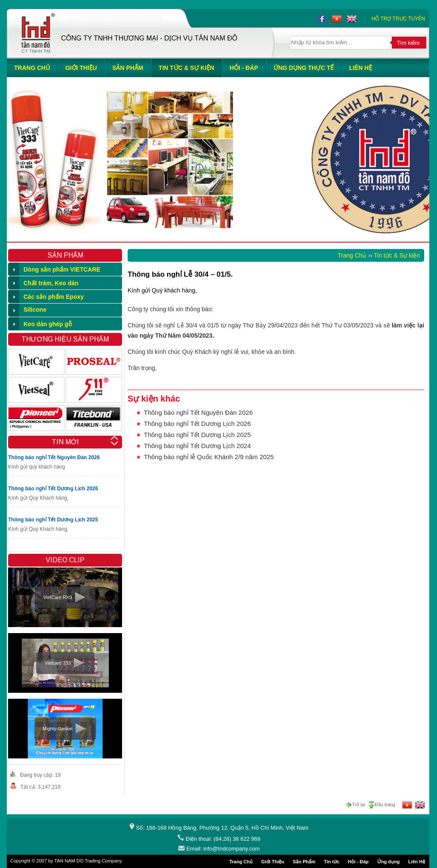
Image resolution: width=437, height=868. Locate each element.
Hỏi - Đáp (358, 862)
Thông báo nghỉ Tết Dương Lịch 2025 (53, 520)
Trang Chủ (352, 255)
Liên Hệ (417, 862)
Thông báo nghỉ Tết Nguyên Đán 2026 (54, 457)
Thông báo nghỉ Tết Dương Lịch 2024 (197, 446)
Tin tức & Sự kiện (397, 255)
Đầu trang (382, 805)
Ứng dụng (389, 862)
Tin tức (332, 862)
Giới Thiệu (273, 862)
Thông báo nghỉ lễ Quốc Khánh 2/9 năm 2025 (209, 457)
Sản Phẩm (304, 862)
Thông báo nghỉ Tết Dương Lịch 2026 (53, 489)
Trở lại (357, 805)
